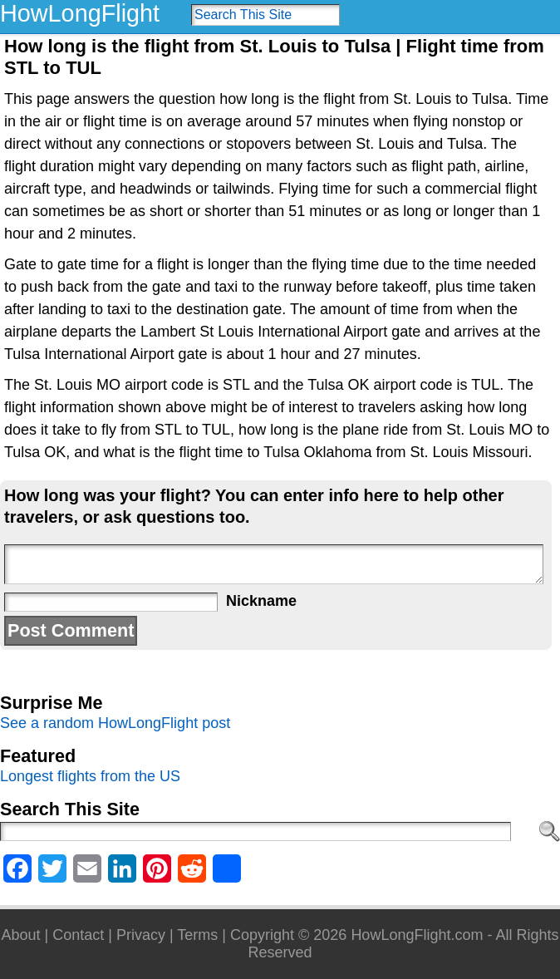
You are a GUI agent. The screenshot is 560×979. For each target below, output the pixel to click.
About (21, 935)
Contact (78, 935)
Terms (197, 935)
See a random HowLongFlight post (115, 723)
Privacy (141, 935)
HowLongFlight (80, 13)
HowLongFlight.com (417, 935)
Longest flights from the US (90, 776)
